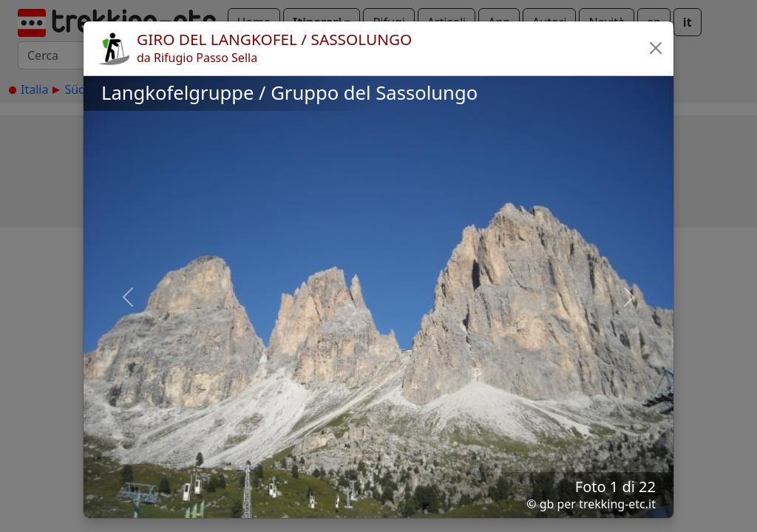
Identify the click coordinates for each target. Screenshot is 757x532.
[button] (656, 48)
